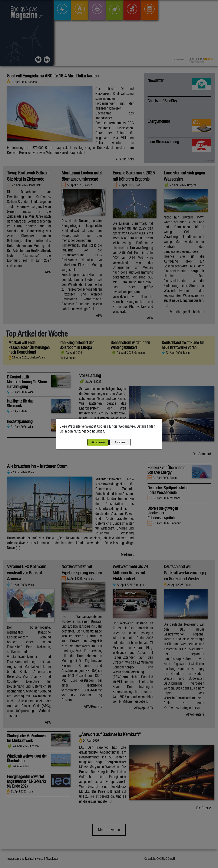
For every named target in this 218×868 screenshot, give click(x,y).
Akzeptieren (98, 442)
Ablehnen (120, 442)
